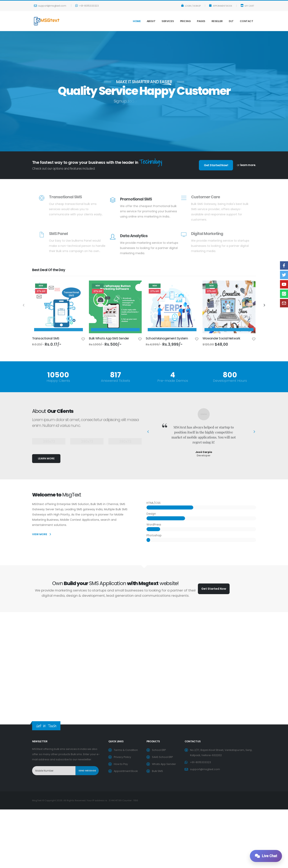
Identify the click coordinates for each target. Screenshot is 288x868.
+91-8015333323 (87, 6)
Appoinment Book (221, 6)
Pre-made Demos (173, 381)
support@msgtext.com (50, 6)
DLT (231, 21)
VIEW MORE (42, 534)
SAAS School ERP (162, 757)
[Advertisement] (144, 630)
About (151, 21)
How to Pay (121, 764)
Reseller (217, 21)
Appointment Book (126, 771)
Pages (201, 21)
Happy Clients (58, 381)
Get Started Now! (216, 165)
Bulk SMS (157, 771)
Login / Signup (191, 6)
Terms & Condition (126, 750)
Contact (247, 21)
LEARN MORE (46, 458)
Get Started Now (214, 589)
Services (168, 21)
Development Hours (230, 381)
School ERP (159, 750)
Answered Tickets (116, 381)
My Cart (247, 6)
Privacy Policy (122, 757)
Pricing (185, 21)
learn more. (248, 165)
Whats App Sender (164, 764)
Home (137, 21)
